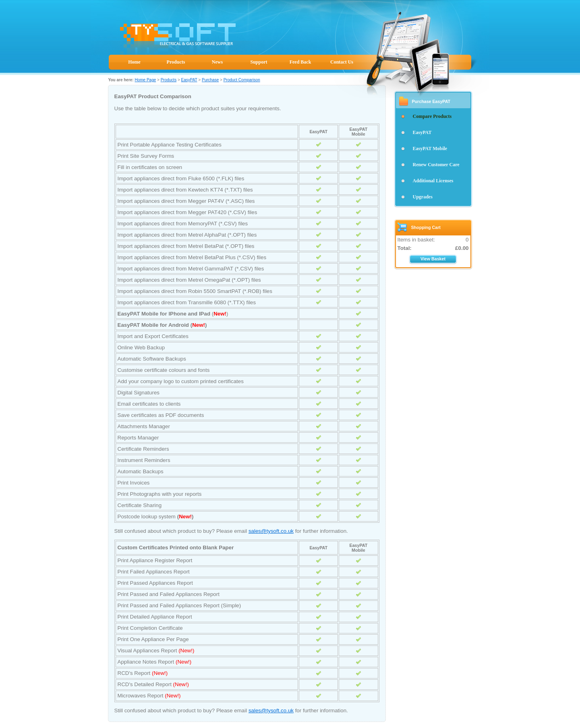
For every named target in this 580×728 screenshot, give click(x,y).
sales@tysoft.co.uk (271, 531)
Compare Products (432, 116)
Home (134, 62)
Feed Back (300, 62)
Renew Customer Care (436, 165)
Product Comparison (242, 80)
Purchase (210, 80)
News (217, 62)
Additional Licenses (433, 181)
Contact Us (342, 62)
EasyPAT (189, 80)
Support (259, 62)
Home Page (145, 80)
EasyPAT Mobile (430, 148)
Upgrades (423, 197)
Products (176, 62)
